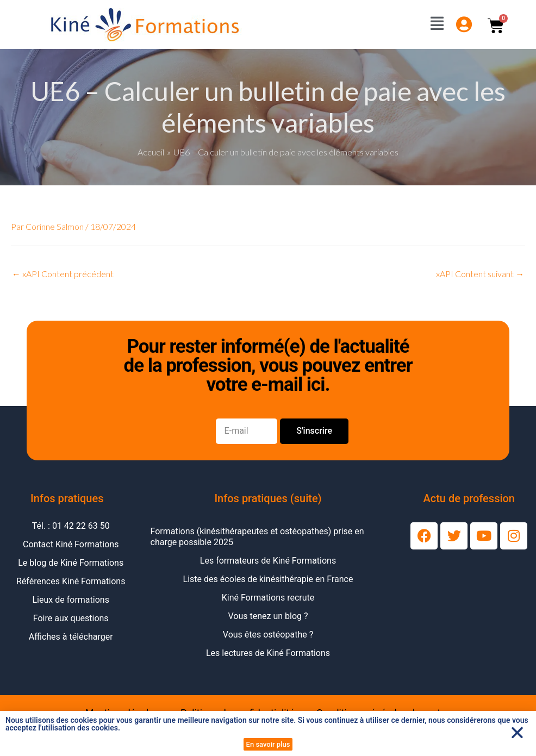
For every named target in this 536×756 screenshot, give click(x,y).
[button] (517, 732)
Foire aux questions (71, 618)
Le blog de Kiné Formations (71, 563)
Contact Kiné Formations (71, 544)
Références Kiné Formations (71, 581)
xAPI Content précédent (63, 274)
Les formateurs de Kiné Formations (268, 561)
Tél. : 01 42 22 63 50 (71, 526)
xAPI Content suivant (480, 274)
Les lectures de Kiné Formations (268, 653)
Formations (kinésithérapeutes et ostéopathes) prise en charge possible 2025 (257, 537)
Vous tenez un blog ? (268, 616)
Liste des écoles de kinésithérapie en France (268, 579)
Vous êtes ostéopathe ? (268, 635)
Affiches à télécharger (71, 637)
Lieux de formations (71, 600)
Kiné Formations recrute (268, 598)
